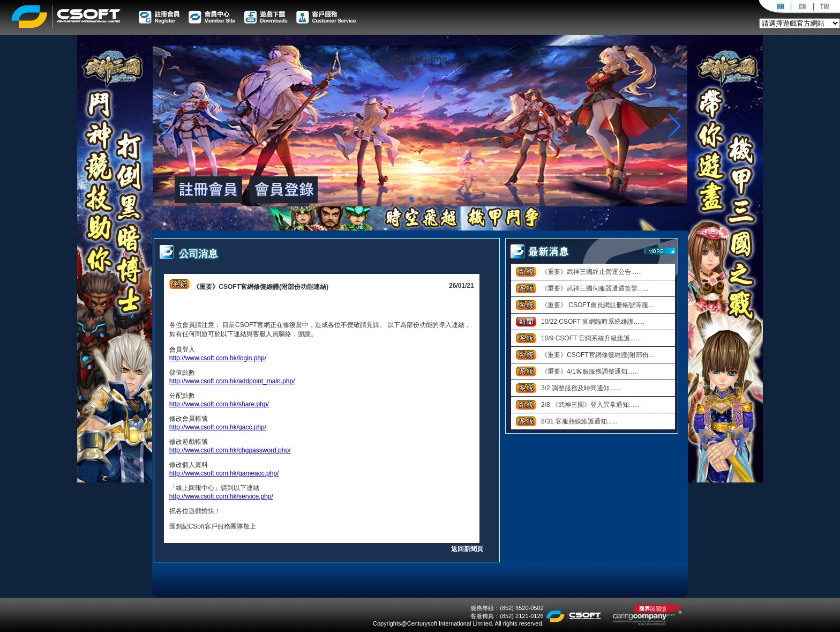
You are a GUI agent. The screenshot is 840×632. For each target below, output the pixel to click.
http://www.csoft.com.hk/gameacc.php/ (224, 473)
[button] (675, 126)
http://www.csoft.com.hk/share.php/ (219, 404)
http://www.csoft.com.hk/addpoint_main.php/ (232, 381)
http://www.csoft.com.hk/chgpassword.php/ (230, 450)
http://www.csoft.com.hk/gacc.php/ (218, 427)
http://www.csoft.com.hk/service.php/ (221, 496)
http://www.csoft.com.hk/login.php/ (218, 358)
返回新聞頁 (467, 549)
